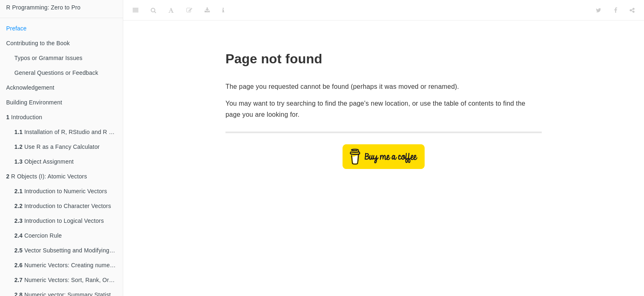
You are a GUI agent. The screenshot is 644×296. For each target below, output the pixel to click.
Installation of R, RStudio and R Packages (69, 132)
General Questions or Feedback (56, 73)
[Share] (632, 10)
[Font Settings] (171, 10)
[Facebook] (616, 10)
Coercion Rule (38, 236)
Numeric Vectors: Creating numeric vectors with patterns (69, 265)
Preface (16, 28)
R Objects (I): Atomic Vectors (47, 176)
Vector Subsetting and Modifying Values (69, 250)
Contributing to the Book (38, 43)
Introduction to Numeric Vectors (61, 191)
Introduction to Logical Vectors (59, 221)
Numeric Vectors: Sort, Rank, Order (66, 280)
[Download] (207, 10)
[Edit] (189, 10)
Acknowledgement (30, 88)
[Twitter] (599, 10)
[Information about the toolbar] (223, 10)
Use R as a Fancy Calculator (57, 147)
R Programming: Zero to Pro (43, 7)
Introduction (24, 117)
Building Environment (34, 102)
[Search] (153, 10)
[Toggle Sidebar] (136, 10)
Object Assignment (44, 162)
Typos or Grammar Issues (48, 58)
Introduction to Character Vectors (63, 206)
